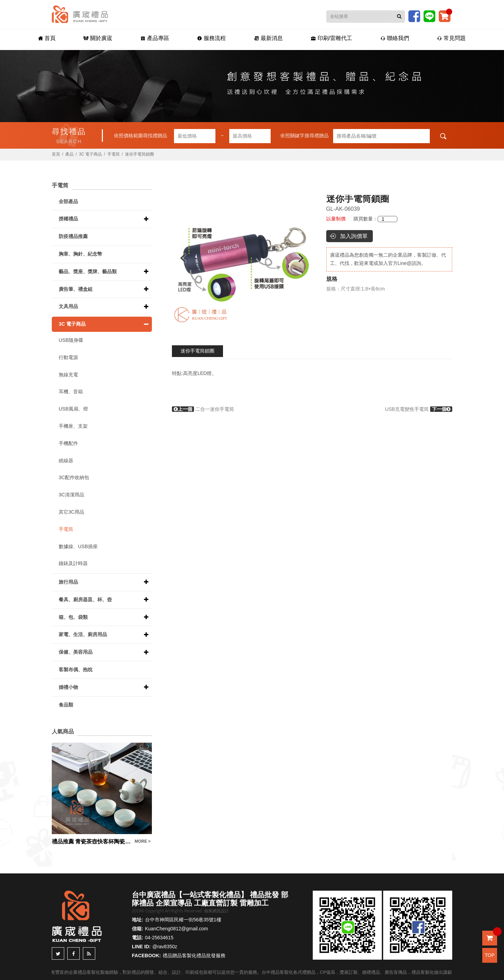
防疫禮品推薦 (73, 236)
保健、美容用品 (76, 652)
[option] (242, 258)
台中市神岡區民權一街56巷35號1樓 (183, 920)
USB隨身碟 (71, 340)
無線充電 (68, 375)
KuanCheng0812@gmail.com (177, 929)
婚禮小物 (68, 687)
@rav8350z (165, 947)
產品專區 (153, 38)
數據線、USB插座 (78, 546)
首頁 (44, 38)
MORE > (143, 841)
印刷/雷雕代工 (333, 38)
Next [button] (304, 258)
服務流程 (211, 38)
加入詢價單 (354, 236)
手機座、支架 (73, 426)
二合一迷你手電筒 (203, 409)
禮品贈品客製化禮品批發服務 (194, 956)
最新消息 (269, 38)
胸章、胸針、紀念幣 (80, 254)
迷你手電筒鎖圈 (197, 351)
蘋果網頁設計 (216, 911)
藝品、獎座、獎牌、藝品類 (88, 271)
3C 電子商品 (91, 154)
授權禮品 (68, 219)
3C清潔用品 (71, 495)
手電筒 (114, 154)
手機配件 (68, 443)
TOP (490, 955)
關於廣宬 (96, 38)
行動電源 (68, 357)
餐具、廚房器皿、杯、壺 (85, 600)
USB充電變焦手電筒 (419, 409)
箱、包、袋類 (73, 617)
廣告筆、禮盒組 (76, 289)
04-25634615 (159, 938)
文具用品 (68, 306)
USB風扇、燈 (73, 409)
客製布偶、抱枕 (76, 670)
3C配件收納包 (74, 477)
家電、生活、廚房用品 (83, 634)
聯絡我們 (396, 38)
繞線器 (66, 461)
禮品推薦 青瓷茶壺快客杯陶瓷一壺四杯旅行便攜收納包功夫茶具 (91, 842)
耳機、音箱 (71, 392)
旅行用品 (68, 582)
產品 (69, 154)
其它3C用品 (71, 512)
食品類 (66, 705)
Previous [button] (180, 258)
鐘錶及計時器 (73, 563)
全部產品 (68, 201)
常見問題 (454, 38)
